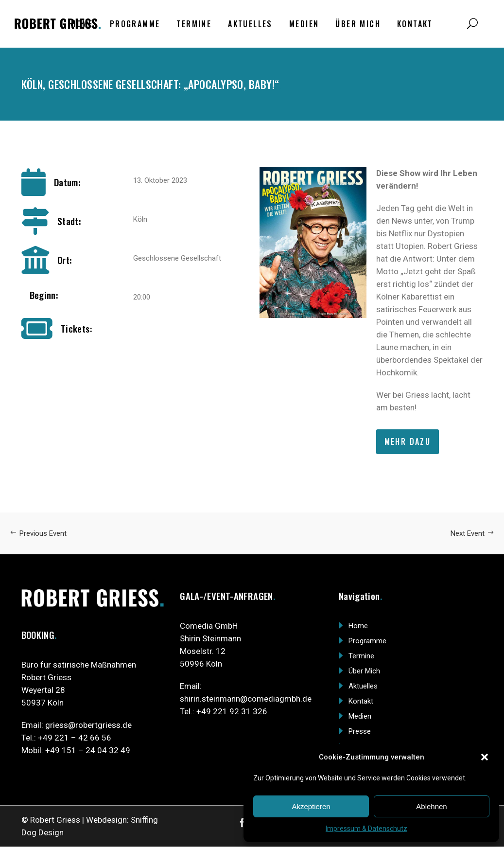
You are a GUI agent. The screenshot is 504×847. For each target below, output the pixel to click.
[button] (485, 757)
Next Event (472, 533)
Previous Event (38, 533)
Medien (360, 716)
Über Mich (364, 671)
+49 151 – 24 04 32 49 (88, 750)
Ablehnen (431, 806)
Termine (361, 656)
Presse (360, 731)
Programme (367, 641)
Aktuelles (363, 686)
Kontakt (361, 701)
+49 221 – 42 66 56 (75, 738)
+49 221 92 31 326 (232, 711)
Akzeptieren (311, 806)
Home (358, 626)
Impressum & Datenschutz (366, 829)
